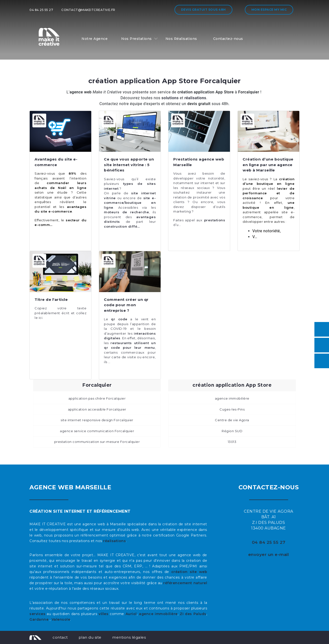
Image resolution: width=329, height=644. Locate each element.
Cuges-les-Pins (232, 409)
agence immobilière (232, 398)
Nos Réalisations (181, 39)
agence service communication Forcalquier (97, 431)
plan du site (90, 637)
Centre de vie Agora (232, 420)
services (37, 614)
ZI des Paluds (193, 614)
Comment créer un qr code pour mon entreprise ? (126, 305)
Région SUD (232, 431)
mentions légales (129, 637)
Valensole (61, 619)
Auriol (131, 614)
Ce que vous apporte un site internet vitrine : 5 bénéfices (129, 165)
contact (60, 637)
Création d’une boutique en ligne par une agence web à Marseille (268, 165)
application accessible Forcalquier (97, 409)
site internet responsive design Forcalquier (97, 420)
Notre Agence (95, 39)
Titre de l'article (51, 300)
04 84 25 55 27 (41, 10)
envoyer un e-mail (269, 555)
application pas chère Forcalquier (97, 398)
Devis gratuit (203, 10)
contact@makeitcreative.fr (88, 10)
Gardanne (40, 619)
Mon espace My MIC (269, 10)
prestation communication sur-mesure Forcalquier (97, 442)
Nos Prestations (137, 39)
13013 (232, 442)
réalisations (114, 541)
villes (103, 614)
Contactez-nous (228, 39)
